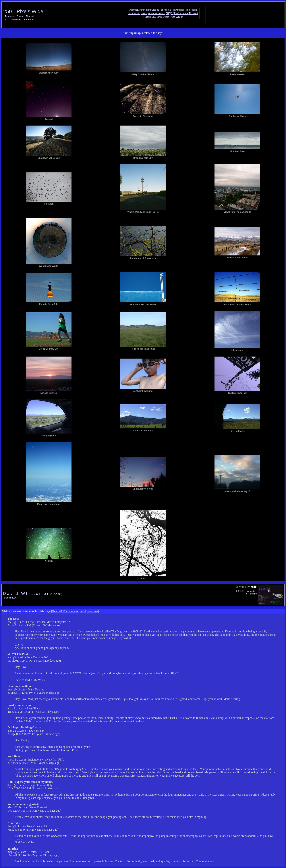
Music (162, 14)
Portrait (194, 13)
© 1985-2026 (10, 598)
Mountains (153, 13)
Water (179, 17)
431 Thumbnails (13, 20)
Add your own (89, 611)
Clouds (155, 10)
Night (170, 13)
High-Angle (191, 10)
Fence (163, 10)
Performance (181, 13)
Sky (154, 17)
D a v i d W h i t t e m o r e (28, 593)
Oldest (20, 16)
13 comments (251, 594)
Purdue (147, 17)
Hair (182, 10)
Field (169, 10)
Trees (172, 17)
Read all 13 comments (65, 611)
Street (166, 17)
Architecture (145, 10)
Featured (10, 16)
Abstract (134, 10)
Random (28, 20)
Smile (160, 17)
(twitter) (58, 594)
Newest (30, 16)
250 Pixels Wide (23, 11)
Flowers (176, 10)
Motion (144, 14)
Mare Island (134, 14)
